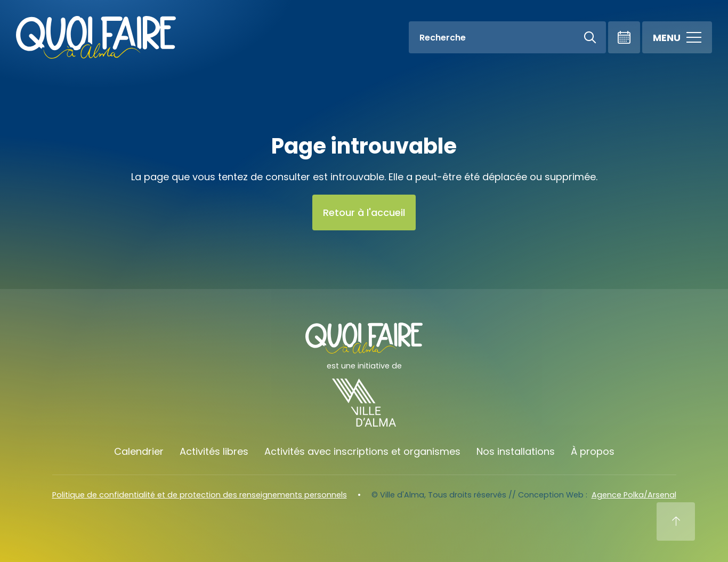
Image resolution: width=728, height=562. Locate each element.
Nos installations (516, 451)
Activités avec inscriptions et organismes (362, 451)
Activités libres (214, 451)
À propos (593, 451)
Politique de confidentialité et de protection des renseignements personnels (200, 495)
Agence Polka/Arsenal (634, 495)
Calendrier (139, 451)
